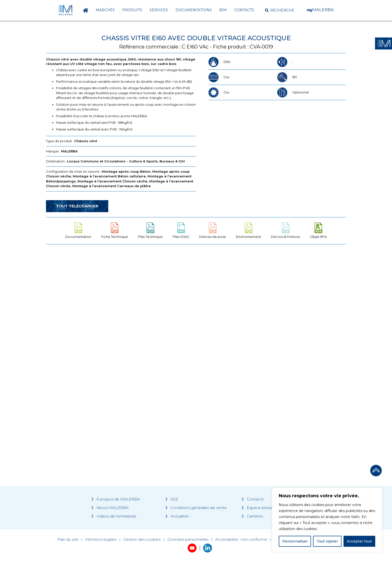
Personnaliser (295, 541)
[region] (327, 520)
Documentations (194, 10)
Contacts (244, 10)
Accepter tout (359, 541)
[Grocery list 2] (266, 343)
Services (159, 10)
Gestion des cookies (142, 540)
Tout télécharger (77, 206)
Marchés (105, 10)
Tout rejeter (327, 541)
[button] (280, 10)
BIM (223, 10)
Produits (132, 10)
